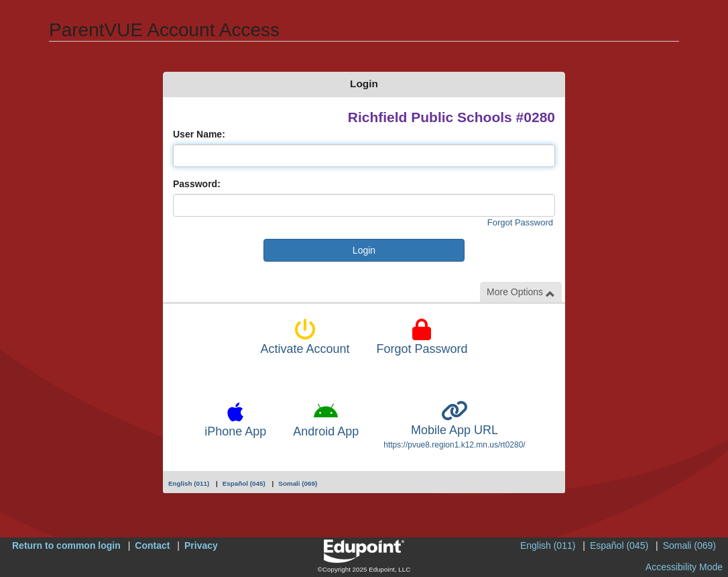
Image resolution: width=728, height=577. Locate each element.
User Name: (199, 134)
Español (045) (244, 483)
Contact (152, 545)
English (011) (189, 483)
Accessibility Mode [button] (684, 567)
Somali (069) (298, 483)
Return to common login (66, 545)
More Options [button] (521, 292)
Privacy (201, 545)
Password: (197, 184)
